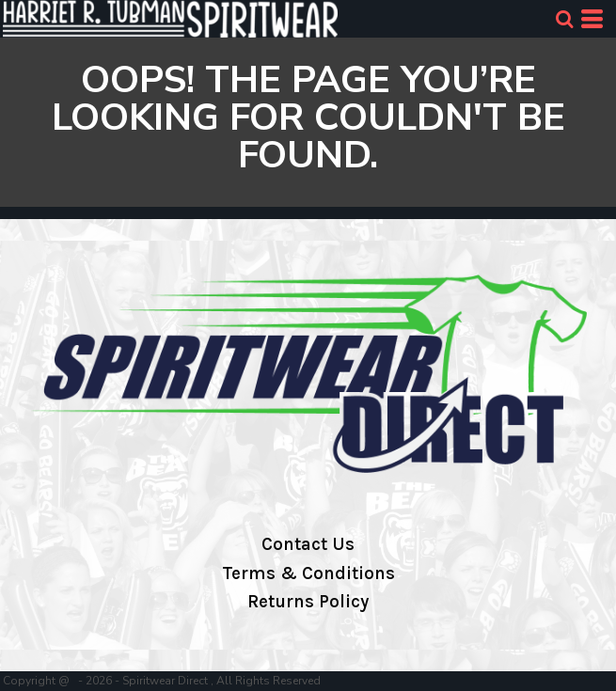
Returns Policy (308, 602)
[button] (564, 19)
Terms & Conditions (308, 573)
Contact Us (308, 544)
